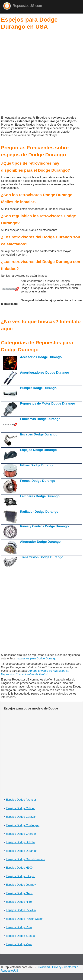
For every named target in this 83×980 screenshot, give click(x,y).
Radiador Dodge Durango (39, 512)
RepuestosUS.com (23, 6)
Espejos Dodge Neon (19, 893)
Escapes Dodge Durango (39, 434)
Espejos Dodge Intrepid (21, 876)
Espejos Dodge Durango (38, 450)
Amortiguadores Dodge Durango (45, 373)
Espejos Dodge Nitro (19, 902)
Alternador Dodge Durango (40, 542)
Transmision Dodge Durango (42, 557)
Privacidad (43, 967)
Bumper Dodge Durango (38, 388)
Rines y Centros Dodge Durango (44, 526)
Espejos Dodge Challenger (23, 825)
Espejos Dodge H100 (19, 868)
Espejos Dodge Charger (21, 834)
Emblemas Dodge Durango (40, 419)
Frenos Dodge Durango (38, 481)
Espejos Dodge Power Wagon (25, 919)
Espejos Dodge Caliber (20, 808)
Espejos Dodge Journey (21, 885)
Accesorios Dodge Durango (41, 357)
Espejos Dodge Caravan (21, 817)
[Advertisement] (41, 74)
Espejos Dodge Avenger (21, 800)
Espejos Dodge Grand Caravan (25, 859)
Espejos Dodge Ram (19, 927)
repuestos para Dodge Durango (37, 658)
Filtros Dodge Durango (37, 465)
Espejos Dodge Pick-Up (21, 910)
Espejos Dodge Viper (19, 944)
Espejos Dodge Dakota (20, 842)
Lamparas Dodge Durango (40, 496)
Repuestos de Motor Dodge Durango (48, 403)
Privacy (57, 967)
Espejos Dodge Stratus (20, 936)
